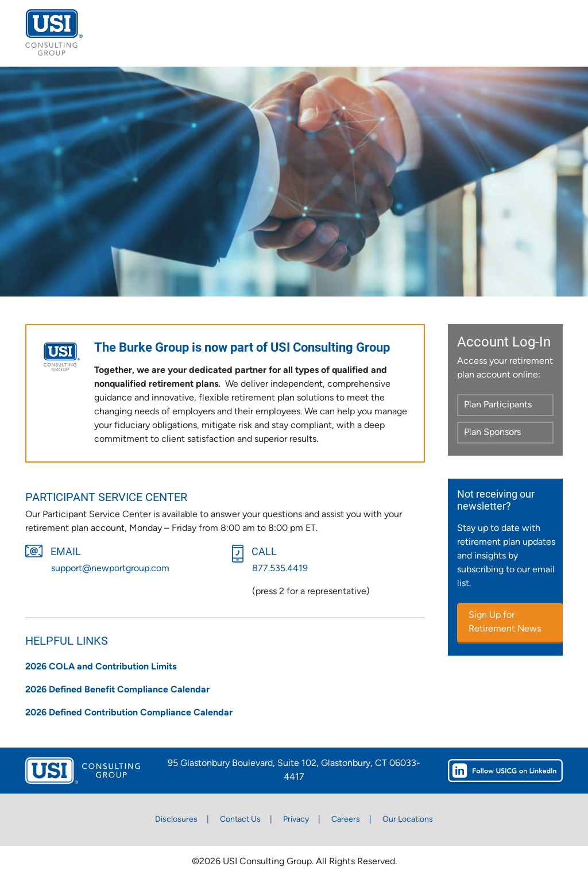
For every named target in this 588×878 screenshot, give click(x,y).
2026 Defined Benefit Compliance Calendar (117, 690)
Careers (346, 820)
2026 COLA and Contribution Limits (101, 667)
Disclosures (176, 820)
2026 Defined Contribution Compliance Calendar (129, 713)
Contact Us (240, 820)
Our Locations (408, 820)
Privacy (296, 820)
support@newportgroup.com (110, 569)
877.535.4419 (280, 569)
